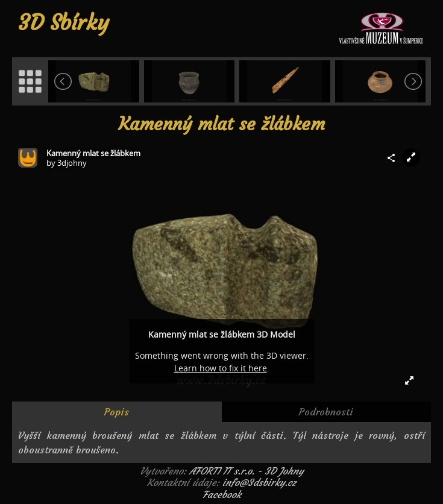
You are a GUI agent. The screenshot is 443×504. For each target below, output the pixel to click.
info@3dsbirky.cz (259, 482)
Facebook (222, 494)
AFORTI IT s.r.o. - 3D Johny (247, 471)
